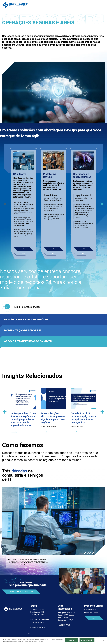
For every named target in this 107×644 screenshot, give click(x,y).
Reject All (71, 642)
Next (102, 204)
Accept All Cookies (87, 642)
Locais (94, 618)
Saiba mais (23, 250)
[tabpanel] (53, 521)
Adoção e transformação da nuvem (28, 341)
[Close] (104, 642)
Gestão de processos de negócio (26, 320)
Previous (4, 412)
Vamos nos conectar (21, 592)
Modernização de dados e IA (23, 330)
